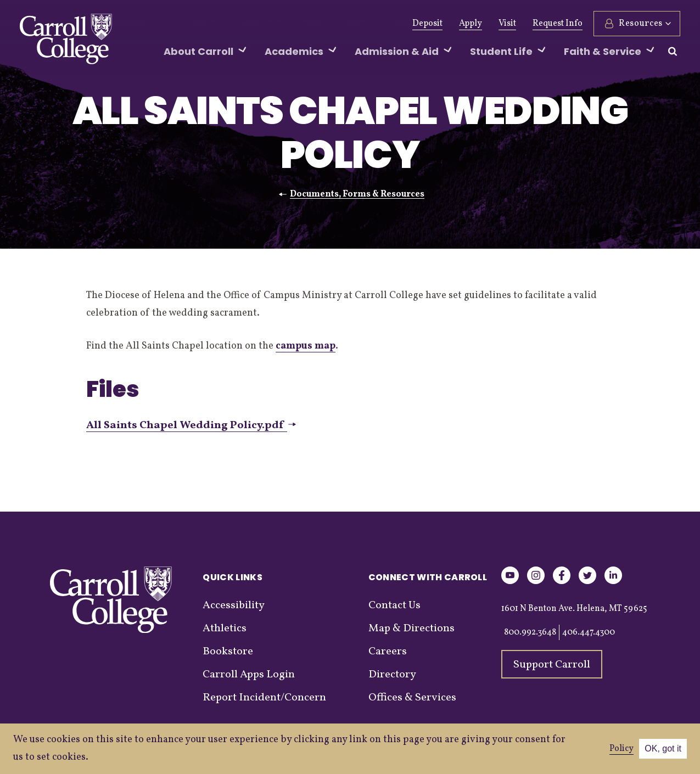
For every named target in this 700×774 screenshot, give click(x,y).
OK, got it (663, 748)
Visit (507, 24)
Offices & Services (412, 698)
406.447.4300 (589, 632)
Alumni (214, 24)
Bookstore (228, 652)
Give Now (164, 24)
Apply (471, 24)
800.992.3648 (530, 632)
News (307, 24)
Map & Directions (411, 629)
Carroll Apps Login (249, 675)
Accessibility (234, 605)
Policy (621, 749)
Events (347, 24)
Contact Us (394, 605)
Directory (392, 675)
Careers (388, 652)
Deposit (427, 24)
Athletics (263, 24)
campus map (306, 346)
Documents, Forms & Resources (357, 194)
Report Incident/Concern (264, 698)
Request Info (558, 24)
